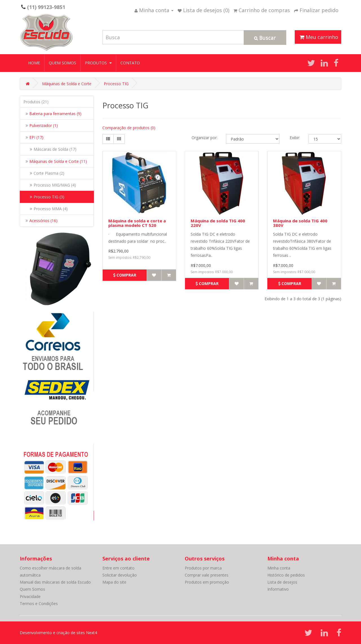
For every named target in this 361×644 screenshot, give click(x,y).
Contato (130, 63)
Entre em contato (118, 568)
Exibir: (295, 138)
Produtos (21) (36, 102)
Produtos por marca (203, 568)
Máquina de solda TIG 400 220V (218, 223)
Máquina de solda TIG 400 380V (300, 223)
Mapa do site (114, 582)
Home (34, 63)
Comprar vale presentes (207, 575)
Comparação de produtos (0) (129, 128)
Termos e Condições (39, 604)
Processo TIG (116, 84)
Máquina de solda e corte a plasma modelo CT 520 (137, 223)
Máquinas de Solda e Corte (67, 84)
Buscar (265, 38)
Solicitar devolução (120, 575)
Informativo (278, 589)
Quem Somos (62, 63)
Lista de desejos (282, 582)
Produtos (98, 63)
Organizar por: (204, 138)
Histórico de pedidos (286, 575)
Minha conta (279, 568)
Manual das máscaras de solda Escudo (55, 582)
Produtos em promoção (207, 582)
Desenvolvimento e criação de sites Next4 (58, 633)
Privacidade (30, 596)
